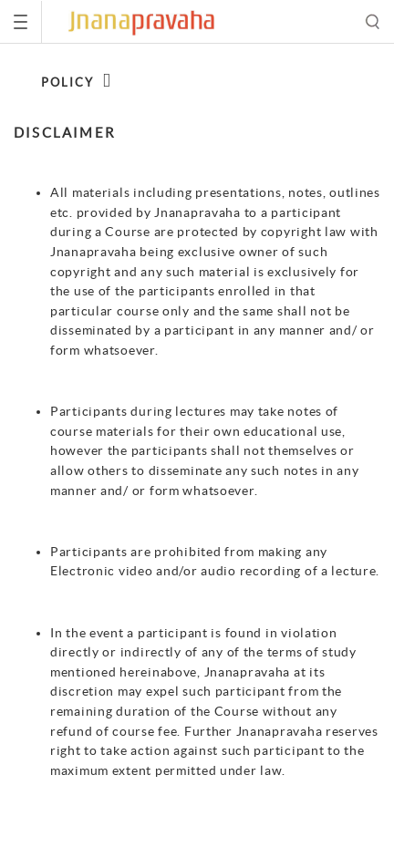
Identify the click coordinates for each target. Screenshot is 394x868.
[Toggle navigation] (21, 22)
